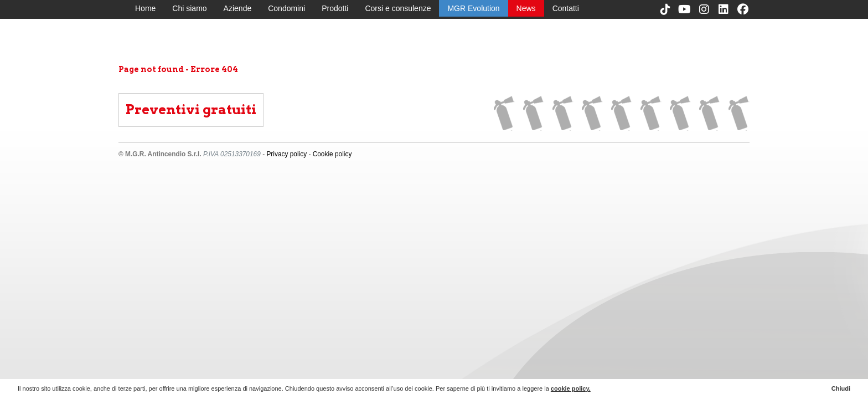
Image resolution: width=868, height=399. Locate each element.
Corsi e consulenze (398, 8)
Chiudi (841, 388)
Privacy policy (286, 154)
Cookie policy (332, 154)
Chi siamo (189, 8)
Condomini (286, 8)
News (526, 8)
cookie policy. (571, 388)
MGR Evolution (473, 8)
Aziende (238, 8)
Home (145, 8)
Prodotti (335, 8)
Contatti (566, 8)
